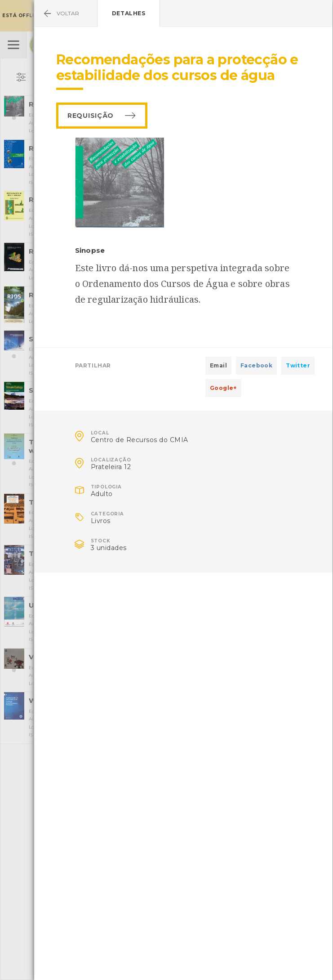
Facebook (256, 365)
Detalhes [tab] (129, 13)
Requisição (91, 116)
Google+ (223, 388)
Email (218, 365)
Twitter (298, 365)
